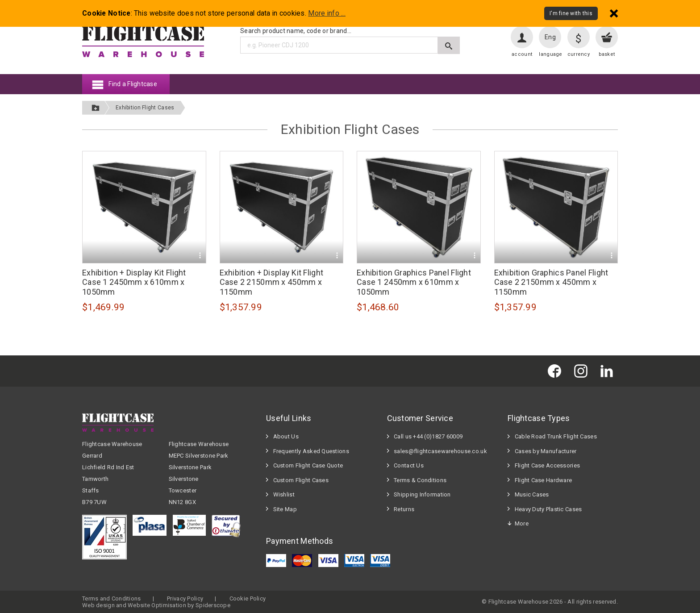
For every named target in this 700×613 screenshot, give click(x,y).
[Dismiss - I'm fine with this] (614, 13)
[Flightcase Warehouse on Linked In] (609, 371)
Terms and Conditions (112, 598)
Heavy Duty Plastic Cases (548, 509)
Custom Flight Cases (301, 480)
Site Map (285, 509)
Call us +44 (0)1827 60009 (428, 436)
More (522, 523)
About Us (286, 436)
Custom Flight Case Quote (308, 465)
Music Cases (532, 494)
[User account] (522, 37)
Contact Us (409, 465)
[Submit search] (449, 45)
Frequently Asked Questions (311, 451)
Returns (404, 509)
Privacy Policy (185, 598)
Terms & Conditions (420, 480)
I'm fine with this (571, 13)
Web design (98, 605)
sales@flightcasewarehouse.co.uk (440, 451)
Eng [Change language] (550, 37)
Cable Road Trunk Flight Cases (556, 436)
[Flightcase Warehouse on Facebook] (557, 371)
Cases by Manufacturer (546, 451)
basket (607, 54)
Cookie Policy (248, 598)
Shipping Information (422, 494)
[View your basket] (607, 37)
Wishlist (284, 494)
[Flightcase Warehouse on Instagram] (583, 371)
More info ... (327, 13)
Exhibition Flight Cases (145, 108)
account (522, 54)
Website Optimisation (157, 605)
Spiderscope (213, 605)
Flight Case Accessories (547, 465)
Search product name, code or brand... (296, 31)
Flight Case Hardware (544, 480)
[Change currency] (579, 37)
